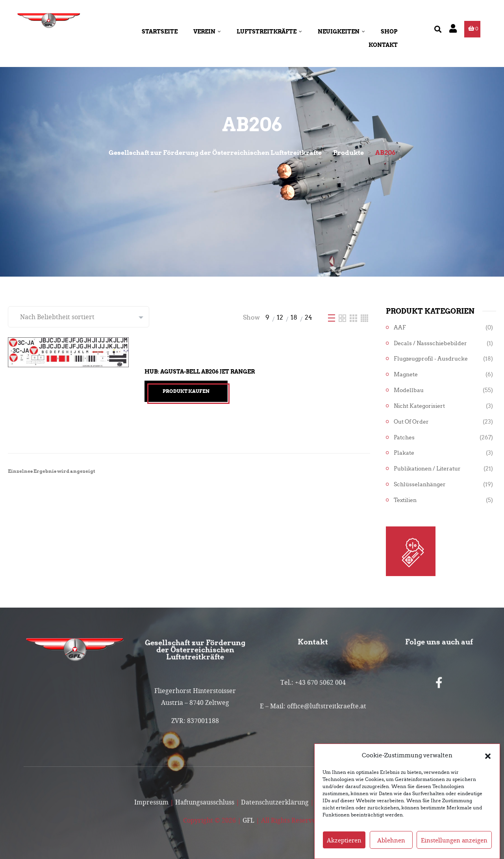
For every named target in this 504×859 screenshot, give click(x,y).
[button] (488, 761)
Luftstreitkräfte (269, 32)
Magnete (406, 375)
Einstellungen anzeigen (454, 846)
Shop (389, 32)
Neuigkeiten (341, 32)
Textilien (405, 500)
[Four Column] (364, 317)
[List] (332, 317)
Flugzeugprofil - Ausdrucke (431, 359)
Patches (404, 438)
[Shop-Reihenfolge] (79, 317)
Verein (207, 32)
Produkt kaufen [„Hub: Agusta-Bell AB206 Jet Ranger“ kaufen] (186, 391)
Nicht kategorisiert (419, 406)
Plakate (404, 453)
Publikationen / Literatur (427, 469)
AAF (400, 328)
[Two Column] (343, 317)
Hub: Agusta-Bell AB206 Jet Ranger (200, 372)
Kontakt (383, 45)
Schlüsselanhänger (420, 484)
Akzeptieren (344, 846)
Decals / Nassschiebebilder (430, 343)
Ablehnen (391, 846)
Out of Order (411, 422)
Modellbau (409, 390)
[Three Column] (354, 317)
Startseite (160, 32)
